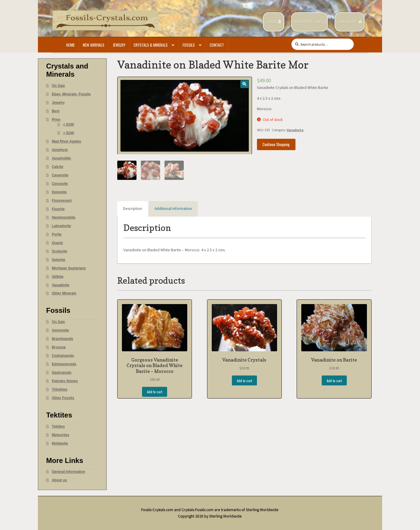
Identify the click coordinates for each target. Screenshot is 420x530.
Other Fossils (63, 398)
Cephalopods (63, 356)
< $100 (69, 124)
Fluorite (58, 209)
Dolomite (59, 192)
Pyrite (57, 234)
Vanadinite (295, 130)
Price (56, 120)
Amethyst (60, 150)
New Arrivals (94, 45)
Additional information (173, 209)
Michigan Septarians (69, 268)
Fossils (189, 45)
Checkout (347, 22)
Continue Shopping (276, 144)
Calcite (58, 167)
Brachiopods (63, 339)
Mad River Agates (66, 141)
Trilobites (60, 389)
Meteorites (61, 435)
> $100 (69, 133)
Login (272, 22)
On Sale (58, 86)
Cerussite (60, 184)
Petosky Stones (65, 381)
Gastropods (62, 373)
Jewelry (119, 45)
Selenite (59, 260)
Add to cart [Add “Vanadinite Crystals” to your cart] (244, 381)
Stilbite (58, 277)
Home (70, 45)
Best (56, 111)
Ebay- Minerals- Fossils (71, 94)
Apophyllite (61, 158)
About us (60, 480)
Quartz (57, 243)
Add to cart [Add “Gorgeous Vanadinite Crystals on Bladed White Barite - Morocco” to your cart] (155, 392)
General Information (69, 472)
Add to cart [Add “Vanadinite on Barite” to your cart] (334, 381)
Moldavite (60, 443)
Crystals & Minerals (151, 45)
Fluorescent (62, 201)
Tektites (58, 427)
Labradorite (62, 226)
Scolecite (60, 251)
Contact (217, 45)
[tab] (133, 209)
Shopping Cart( (309, 22)
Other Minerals (64, 293)
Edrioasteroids (64, 364)
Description (133, 209)
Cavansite (60, 175)
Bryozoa (59, 347)
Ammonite (61, 330)
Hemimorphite (64, 217)
